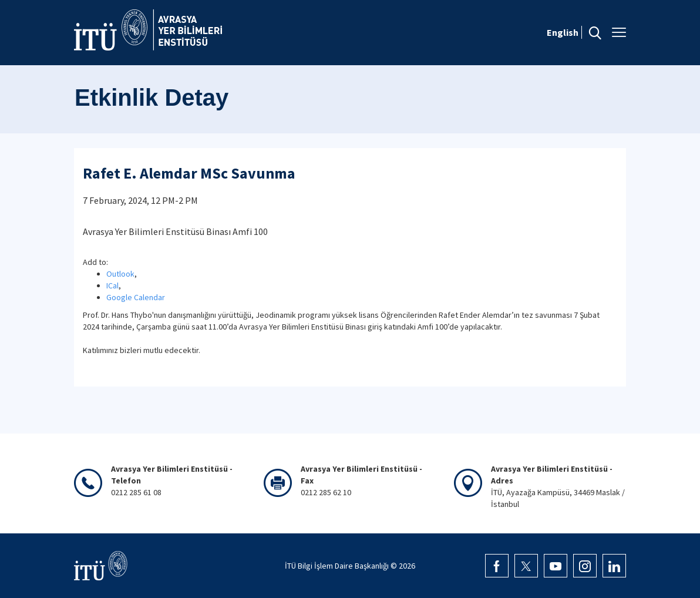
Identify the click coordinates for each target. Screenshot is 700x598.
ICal (112, 285)
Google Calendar (136, 297)
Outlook (120, 274)
